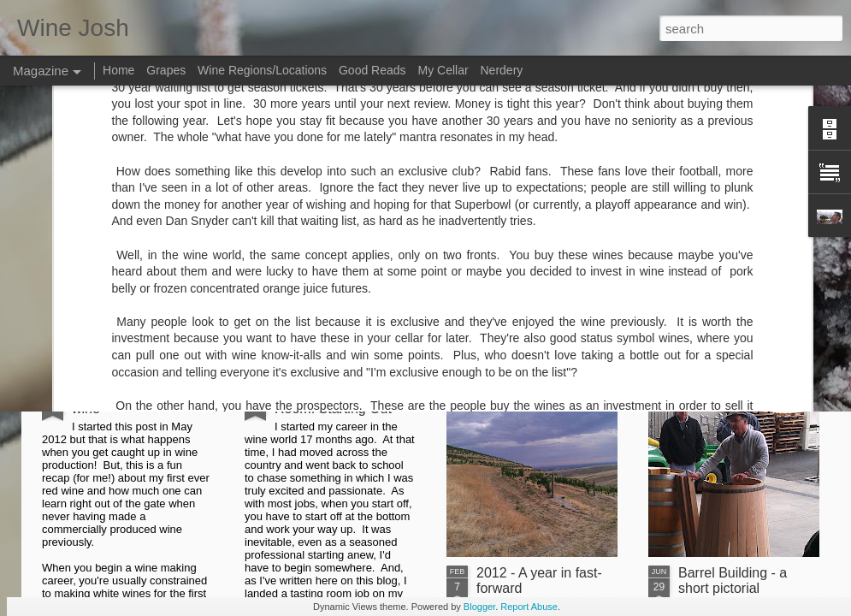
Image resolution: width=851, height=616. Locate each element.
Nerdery (502, 70)
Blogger (479, 607)
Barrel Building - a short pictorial (733, 580)
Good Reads (372, 70)
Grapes (166, 70)
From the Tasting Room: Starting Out (333, 401)
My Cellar (443, 70)
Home (118, 70)
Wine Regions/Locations (262, 70)
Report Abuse (529, 607)
